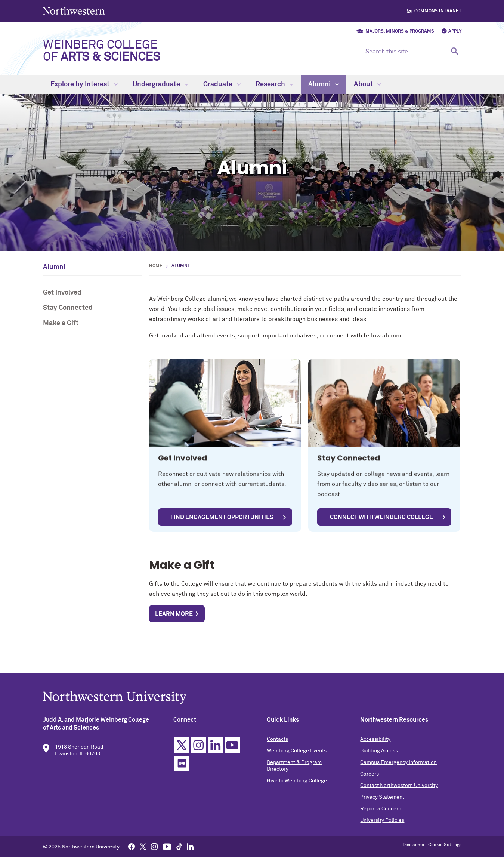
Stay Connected (68, 308)
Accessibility (375, 746)
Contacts (277, 746)
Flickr (182, 770)
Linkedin (215, 752)
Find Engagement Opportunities (222, 517)
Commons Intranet (438, 11)
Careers (370, 781)
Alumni (324, 84)
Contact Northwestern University (399, 792)
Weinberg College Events (297, 758)
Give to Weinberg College (297, 787)
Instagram (199, 752)
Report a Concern (381, 816)
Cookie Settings (445, 845)
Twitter (182, 752)
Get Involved (62, 293)
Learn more (174, 614)
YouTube (232, 752)
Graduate (222, 84)
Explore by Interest (84, 84)
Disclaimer (414, 845)
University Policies (382, 827)
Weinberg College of (102, 51)
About (367, 84)
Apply (455, 31)
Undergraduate (160, 84)
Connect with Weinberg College (381, 517)
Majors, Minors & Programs (400, 31)
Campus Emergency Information (398, 769)
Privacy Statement (382, 804)
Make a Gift (61, 323)
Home (156, 266)
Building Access (379, 758)
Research (274, 84)
